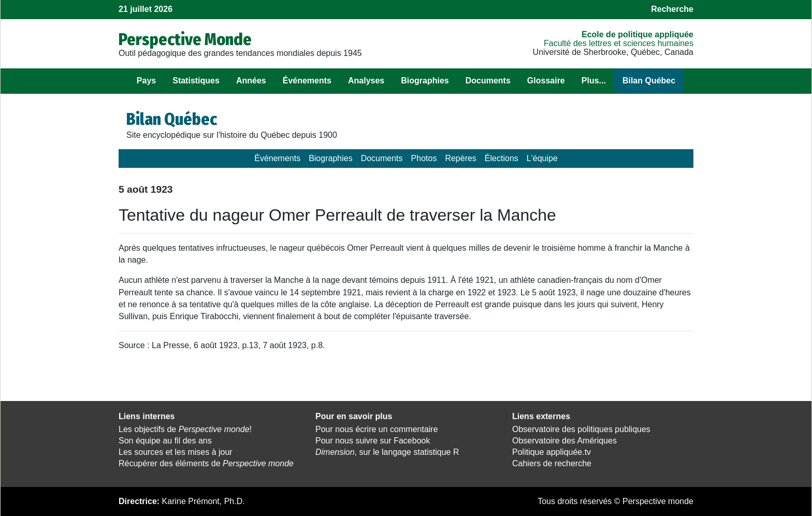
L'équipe (542, 158)
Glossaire (546, 81)
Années (251, 81)
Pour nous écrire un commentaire (377, 429)
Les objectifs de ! (185, 429)
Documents (488, 81)
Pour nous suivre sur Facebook (373, 441)
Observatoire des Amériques (564, 441)
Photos (424, 158)
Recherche (672, 9)
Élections (502, 158)
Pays (146, 81)
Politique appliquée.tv (552, 452)
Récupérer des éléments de (206, 463)
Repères (460, 158)
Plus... (594, 81)
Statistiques (196, 81)
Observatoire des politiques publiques (581, 429)
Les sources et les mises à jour (176, 452)
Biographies (425, 81)
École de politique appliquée (637, 34)
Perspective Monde (185, 39)
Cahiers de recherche (552, 463)
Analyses (366, 81)
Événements (307, 81)
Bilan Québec (649, 81)
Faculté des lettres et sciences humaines (619, 43)
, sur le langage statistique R (387, 452)
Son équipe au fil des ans (165, 441)
